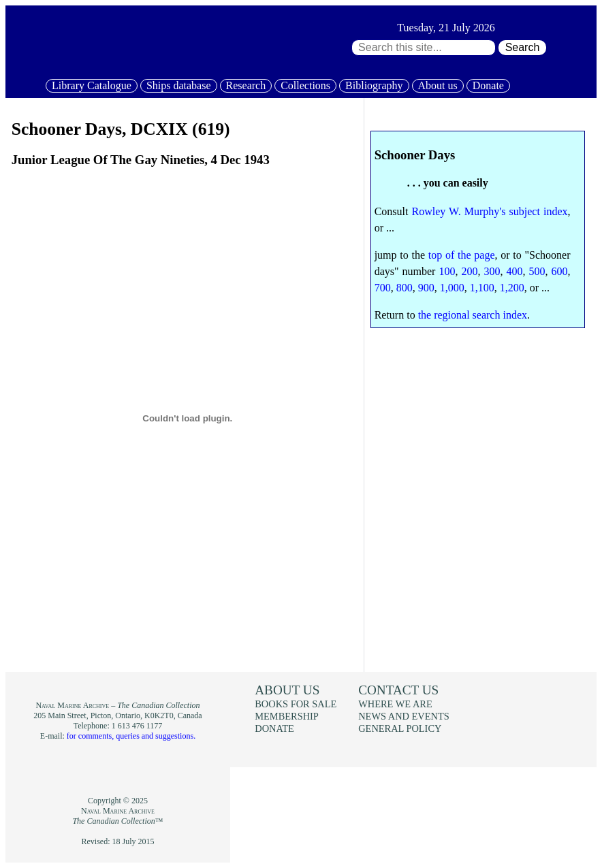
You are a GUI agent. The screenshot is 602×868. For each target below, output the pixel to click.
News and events (404, 716)
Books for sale (296, 704)
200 (469, 271)
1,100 (482, 288)
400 (515, 271)
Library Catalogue (92, 85)
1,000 (452, 288)
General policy (400, 728)
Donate (488, 85)
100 (447, 271)
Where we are (395, 704)
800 (405, 288)
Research (246, 85)
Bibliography (374, 85)
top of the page (462, 255)
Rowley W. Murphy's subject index (490, 211)
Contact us (398, 690)
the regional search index (473, 315)
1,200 (512, 288)
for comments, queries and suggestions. (131, 736)
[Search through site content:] (424, 48)
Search (523, 47)
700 (383, 288)
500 (537, 271)
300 (492, 271)
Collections (305, 85)
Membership (287, 716)
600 (560, 271)
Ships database (179, 85)
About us (438, 85)
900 (426, 288)
